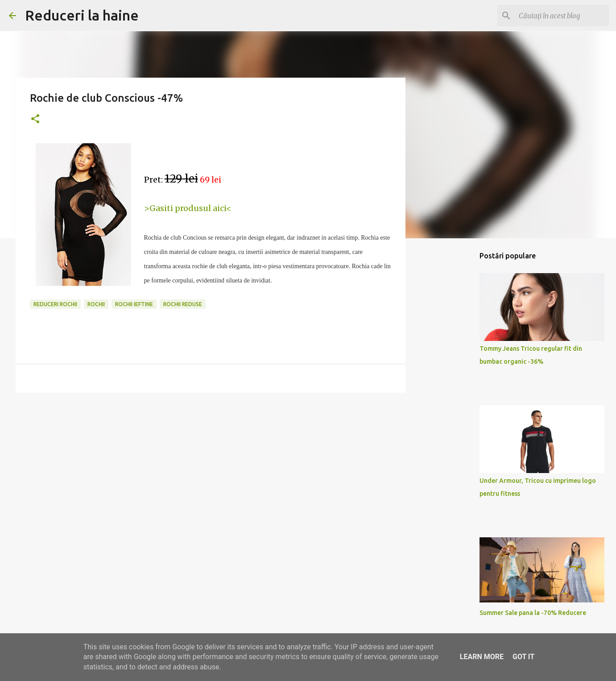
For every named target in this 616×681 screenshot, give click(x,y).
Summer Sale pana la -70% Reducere (533, 613)
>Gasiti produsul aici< (188, 208)
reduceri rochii (55, 304)
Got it (523, 657)
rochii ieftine (134, 304)
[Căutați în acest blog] (562, 16)
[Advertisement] (451, 386)
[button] (35, 119)
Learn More (482, 657)
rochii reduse (183, 304)
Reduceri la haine (82, 15)
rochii (96, 304)
